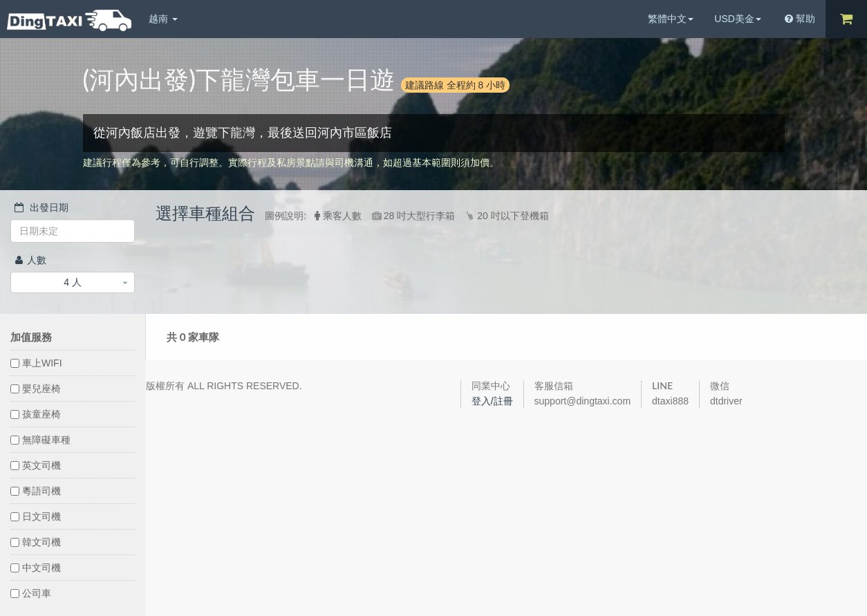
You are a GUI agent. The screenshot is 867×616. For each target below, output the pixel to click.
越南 (163, 19)
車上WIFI (36, 363)
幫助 (800, 19)
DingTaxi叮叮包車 (69, 20)
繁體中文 (671, 19)
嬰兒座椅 (36, 389)
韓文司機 (36, 542)
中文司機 (36, 568)
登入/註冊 (492, 401)
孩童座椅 (36, 414)
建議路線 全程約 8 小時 (455, 85)
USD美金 (738, 19)
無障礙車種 (40, 440)
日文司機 (36, 516)
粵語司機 (36, 491)
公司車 (31, 593)
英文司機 (36, 465)
